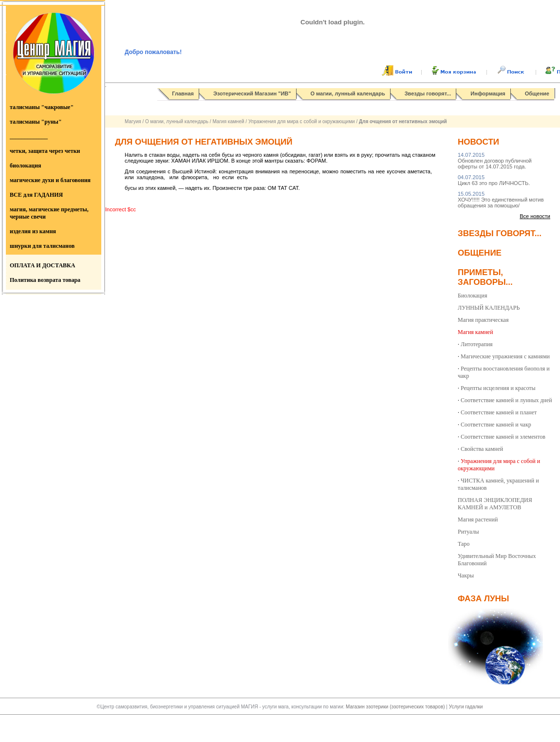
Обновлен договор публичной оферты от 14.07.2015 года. (495, 161)
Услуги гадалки (466, 707)
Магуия (133, 121)
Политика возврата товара (45, 280)
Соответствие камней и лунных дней (506, 400)
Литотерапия (477, 344)
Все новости (535, 216)
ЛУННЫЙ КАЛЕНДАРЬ (489, 308)
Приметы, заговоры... (485, 277)
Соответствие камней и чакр (496, 425)
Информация (488, 93)
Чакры (466, 575)
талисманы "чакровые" (42, 107)
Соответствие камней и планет (499, 412)
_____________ (29, 136)
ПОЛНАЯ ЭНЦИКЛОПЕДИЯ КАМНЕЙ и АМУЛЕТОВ (495, 504)
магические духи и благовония (50, 180)
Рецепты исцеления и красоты (498, 388)
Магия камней (228, 121)
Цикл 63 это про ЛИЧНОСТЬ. (494, 180)
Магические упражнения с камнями (505, 356)
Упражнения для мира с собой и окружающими (302, 121)
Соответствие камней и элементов (503, 437)
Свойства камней (482, 449)
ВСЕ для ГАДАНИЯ (36, 195)
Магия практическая (483, 320)
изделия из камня (33, 231)
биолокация (26, 166)
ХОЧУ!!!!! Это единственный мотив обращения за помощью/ (501, 200)
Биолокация (472, 296)
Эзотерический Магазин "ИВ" (252, 93)
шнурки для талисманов (42, 246)
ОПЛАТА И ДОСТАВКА (42, 265)
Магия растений (478, 519)
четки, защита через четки (45, 151)
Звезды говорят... (428, 93)
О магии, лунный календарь (348, 93)
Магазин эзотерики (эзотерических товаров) (396, 707)
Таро (464, 544)
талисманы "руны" (36, 122)
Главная (183, 93)
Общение (537, 93)
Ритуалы (468, 532)
